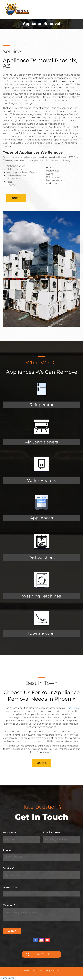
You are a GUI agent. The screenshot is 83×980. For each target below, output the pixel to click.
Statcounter (7, 978)
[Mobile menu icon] (77, 9)
